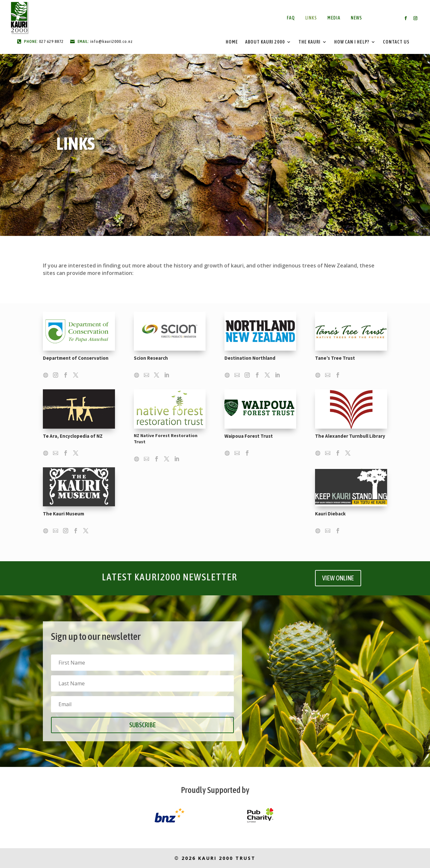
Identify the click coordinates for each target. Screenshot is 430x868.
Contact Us (396, 42)
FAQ (291, 18)
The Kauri (310, 42)
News (356, 18)
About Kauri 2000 (265, 42)
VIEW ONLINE (338, 578)
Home (232, 42)
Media (334, 18)
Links (311, 18)
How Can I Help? (352, 42)
